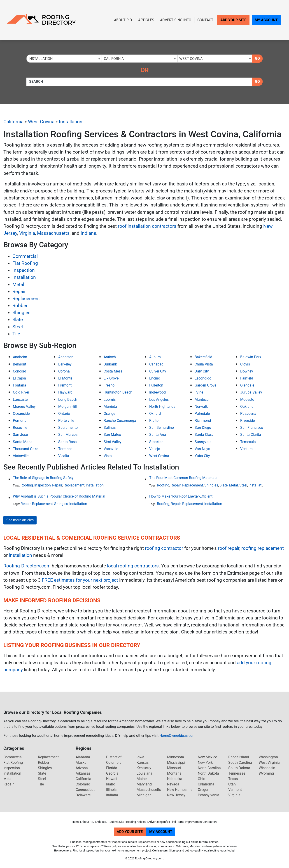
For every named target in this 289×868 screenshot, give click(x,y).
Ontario (64, 414)
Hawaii (112, 779)
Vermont (235, 790)
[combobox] (64, 59)
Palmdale (202, 414)
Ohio (202, 779)
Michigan (144, 795)
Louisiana (144, 773)
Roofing (27, 485)
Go (257, 58)
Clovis (245, 364)
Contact (205, 20)
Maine (142, 779)
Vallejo (155, 449)
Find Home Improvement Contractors (194, 822)
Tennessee (237, 773)
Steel (18, 327)
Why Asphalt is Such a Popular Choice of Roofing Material (59, 496)
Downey (247, 371)
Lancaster (21, 400)
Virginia (27, 233)
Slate (18, 320)
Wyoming (266, 773)
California (13, 122)
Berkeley (65, 364)
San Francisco (252, 428)
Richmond (203, 421)
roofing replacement (263, 548)
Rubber (20, 306)
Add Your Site (233, 20)
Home (76, 822)
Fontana (20, 385)
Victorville (21, 456)
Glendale (247, 385)
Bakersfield (203, 357)
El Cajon (19, 378)
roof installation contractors (147, 226)
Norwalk (201, 407)
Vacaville (111, 449)
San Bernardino (162, 428)
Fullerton (156, 385)
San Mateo (112, 435)
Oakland (247, 407)
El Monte (65, 378)
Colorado (83, 784)
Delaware (83, 795)
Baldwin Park (251, 357)
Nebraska (175, 779)
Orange (109, 414)
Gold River (21, 392)
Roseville (20, 428)
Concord (20, 371)
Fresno (109, 385)
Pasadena (248, 414)
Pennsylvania (209, 795)
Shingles (21, 313)
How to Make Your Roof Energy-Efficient (181, 496)
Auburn (155, 357)
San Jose (20, 435)
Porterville (66, 421)
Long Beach (68, 400)
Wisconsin (267, 768)
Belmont (20, 364)
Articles (146, 20)
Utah (232, 784)
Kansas (143, 762)
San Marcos (68, 435)
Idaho (111, 784)
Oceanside (21, 414)
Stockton (156, 442)
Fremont (65, 385)
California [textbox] (114, 59)
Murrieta (110, 407)
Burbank (110, 364)
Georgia (112, 773)
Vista (108, 456)
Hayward (65, 392)
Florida (112, 768)
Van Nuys (202, 449)
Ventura (246, 449)
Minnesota (176, 757)
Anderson (66, 357)
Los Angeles (159, 400)
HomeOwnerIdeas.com (177, 736)
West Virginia (269, 762)
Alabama (83, 757)
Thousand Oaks (26, 449)
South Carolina (240, 762)
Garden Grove (205, 385)
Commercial (25, 256)
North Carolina (209, 768)
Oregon (204, 790)
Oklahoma (206, 784)
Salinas (110, 428)
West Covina (41, 122)
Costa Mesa (113, 371)
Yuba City (202, 456)
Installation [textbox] (41, 59)
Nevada (173, 784)
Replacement (26, 299)
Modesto (247, 400)
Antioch (110, 357)
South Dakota (239, 768)
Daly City (202, 371)
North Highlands (162, 407)
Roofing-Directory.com (27, 566)
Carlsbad (156, 364)
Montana (174, 773)
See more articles (20, 520)
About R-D (123, 20)
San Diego (203, 428)
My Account (266, 20)
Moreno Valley (24, 407)
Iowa (140, 757)
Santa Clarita (251, 435)
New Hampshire (180, 790)
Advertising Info (176, 20)
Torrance (65, 449)
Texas (233, 779)
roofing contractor (164, 548)
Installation (71, 122)
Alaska (81, 762)
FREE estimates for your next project (80, 580)
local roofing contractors (133, 566)
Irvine (199, 392)
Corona (64, 371)
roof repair (229, 548)
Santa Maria (23, 442)
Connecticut (85, 790)
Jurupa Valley (251, 392)
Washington (268, 757)
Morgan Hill (68, 407)
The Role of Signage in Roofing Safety (43, 478)
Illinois (111, 790)
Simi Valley (113, 442)
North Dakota (208, 773)
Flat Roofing (25, 263)
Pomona (20, 421)
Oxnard (155, 414)
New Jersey (176, 795)
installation (20, 555)
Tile (16, 334)
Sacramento (68, 428)
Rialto (154, 421)
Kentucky (144, 768)
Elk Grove (111, 378)
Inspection (24, 270)
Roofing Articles (136, 822)
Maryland (144, 784)
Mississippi (176, 762)
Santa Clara (204, 435)
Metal (18, 285)
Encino (155, 378)
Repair (19, 292)
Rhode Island (239, 757)
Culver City (158, 371)
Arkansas (83, 773)
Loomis (110, 400)
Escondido (203, 378)
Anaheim (20, 357)
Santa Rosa (68, 442)
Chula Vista (204, 364)
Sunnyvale (203, 442)
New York (205, 762)
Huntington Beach (118, 392)
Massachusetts (53, 233)
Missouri (174, 768)
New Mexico (207, 757)
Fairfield (247, 378)
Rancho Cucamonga (120, 421)
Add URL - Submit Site (110, 822)
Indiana (88, 233)
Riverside (247, 421)
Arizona (82, 768)
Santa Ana (158, 435)
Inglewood (157, 392)
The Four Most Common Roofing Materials (183, 478)
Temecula (248, 442)
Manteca (202, 400)
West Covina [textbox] (191, 59)
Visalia (64, 456)
